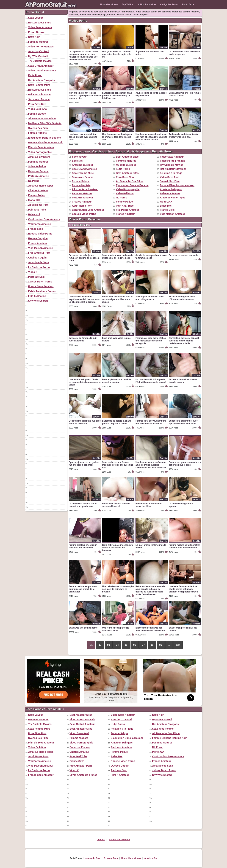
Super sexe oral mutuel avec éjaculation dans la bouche (183, 422)
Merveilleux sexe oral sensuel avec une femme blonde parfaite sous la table (184, 341)
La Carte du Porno (39, 267)
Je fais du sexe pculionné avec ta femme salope (151, 257)
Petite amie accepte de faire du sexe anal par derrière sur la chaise (118, 299)
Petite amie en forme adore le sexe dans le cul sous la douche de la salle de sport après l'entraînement (150, 590)
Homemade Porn (92, 858)
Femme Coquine (38, 238)
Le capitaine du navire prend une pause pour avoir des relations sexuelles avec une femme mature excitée (83, 56)
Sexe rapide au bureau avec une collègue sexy (150, 298)
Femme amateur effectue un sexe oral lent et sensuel (83, 546)
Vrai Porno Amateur (40, 224)
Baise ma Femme (38, 171)
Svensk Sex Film (38, 128)
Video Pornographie (40, 152)
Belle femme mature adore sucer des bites (149, 505)
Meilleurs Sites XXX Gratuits (45, 123)
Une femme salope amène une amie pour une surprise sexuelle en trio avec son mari (151, 465)
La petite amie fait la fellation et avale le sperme (185, 53)
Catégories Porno (169, 4)
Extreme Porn (111, 858)
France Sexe (36, 229)
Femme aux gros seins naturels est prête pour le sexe (185, 464)
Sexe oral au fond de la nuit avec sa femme (83, 339)
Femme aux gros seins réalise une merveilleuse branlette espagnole (151, 341)
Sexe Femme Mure (39, 85)
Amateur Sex (151, 858)
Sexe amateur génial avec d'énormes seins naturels (182, 298)
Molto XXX (34, 200)
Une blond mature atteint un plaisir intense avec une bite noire (83, 137)
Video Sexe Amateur (40, 27)
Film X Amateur (37, 296)
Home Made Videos (131, 858)
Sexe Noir (34, 37)
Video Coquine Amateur (42, 71)
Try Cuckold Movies (40, 61)
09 (161, 645)
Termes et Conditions (120, 840)
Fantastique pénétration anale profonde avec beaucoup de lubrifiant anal (117, 96)
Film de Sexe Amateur (41, 147)
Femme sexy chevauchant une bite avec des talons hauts (151, 422)
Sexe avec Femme (39, 99)
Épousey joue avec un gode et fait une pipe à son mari (84, 464)
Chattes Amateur (38, 190)
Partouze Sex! (36, 277)
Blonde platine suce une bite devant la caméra (117, 381)
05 (126, 645)
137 (178, 645)
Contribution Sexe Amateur (44, 219)
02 (100, 645)
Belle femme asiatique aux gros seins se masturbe (85, 422)
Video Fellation (37, 166)
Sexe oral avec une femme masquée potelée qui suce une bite (118, 465)
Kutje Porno (35, 75)
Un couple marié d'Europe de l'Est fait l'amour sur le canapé (151, 381)
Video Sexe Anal (38, 109)
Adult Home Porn (38, 205)
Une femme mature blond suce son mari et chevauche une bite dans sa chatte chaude (151, 137)
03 (109, 645)
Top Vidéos (128, 4)
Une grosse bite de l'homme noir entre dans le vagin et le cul (117, 54)
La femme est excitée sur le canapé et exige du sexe (83, 505)
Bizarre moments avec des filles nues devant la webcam (150, 629)
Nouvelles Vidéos (109, 4)
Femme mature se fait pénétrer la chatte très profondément (184, 546)
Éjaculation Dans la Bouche (45, 138)
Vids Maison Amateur (41, 248)
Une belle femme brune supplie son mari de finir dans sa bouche (118, 589)
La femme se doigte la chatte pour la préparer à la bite (117, 422)
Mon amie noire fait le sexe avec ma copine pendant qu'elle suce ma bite (85, 96)
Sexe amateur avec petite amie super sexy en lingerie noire (118, 257)
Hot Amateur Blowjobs (41, 80)
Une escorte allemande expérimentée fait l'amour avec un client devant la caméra (84, 299)
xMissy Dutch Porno (40, 282)
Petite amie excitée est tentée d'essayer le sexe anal (184, 136)
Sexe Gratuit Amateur (41, 66)
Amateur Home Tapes (41, 186)
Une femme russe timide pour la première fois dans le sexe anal (117, 137)
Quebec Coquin (37, 258)
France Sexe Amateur (41, 286)
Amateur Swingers (39, 157)
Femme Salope (37, 114)
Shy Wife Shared (38, 301)
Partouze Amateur (39, 176)
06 (135, 645)
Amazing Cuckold (39, 51)
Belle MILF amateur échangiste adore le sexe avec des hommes (118, 548)
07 (143, 645)
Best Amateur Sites (40, 23)
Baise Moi (34, 214)
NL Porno (34, 181)
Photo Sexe (188, 4)
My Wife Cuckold (38, 56)
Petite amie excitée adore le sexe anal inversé (116, 505)
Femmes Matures (38, 42)
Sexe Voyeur (36, 18)
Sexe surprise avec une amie (183, 255)
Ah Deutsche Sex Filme (42, 118)
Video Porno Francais (41, 47)
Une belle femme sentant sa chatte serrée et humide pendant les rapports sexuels (184, 589)
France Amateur (38, 243)
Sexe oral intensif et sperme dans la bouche (183, 381)
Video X (33, 272)
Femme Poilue (37, 195)
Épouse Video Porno (40, 234)
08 (152, 645)
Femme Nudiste (37, 133)
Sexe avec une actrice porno (83, 628)
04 (117, 645)
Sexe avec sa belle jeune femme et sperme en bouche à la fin (84, 258)
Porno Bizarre (36, 32)
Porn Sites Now (37, 104)
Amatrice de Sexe (39, 262)
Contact (101, 840)
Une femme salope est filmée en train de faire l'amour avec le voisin (85, 382)
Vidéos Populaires (147, 4)
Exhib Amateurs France (42, 291)
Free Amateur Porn (39, 253)
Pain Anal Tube (37, 210)
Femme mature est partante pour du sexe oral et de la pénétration (83, 589)
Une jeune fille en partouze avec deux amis (116, 629)
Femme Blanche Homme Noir (45, 142)
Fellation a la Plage (39, 95)
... (169, 645)
